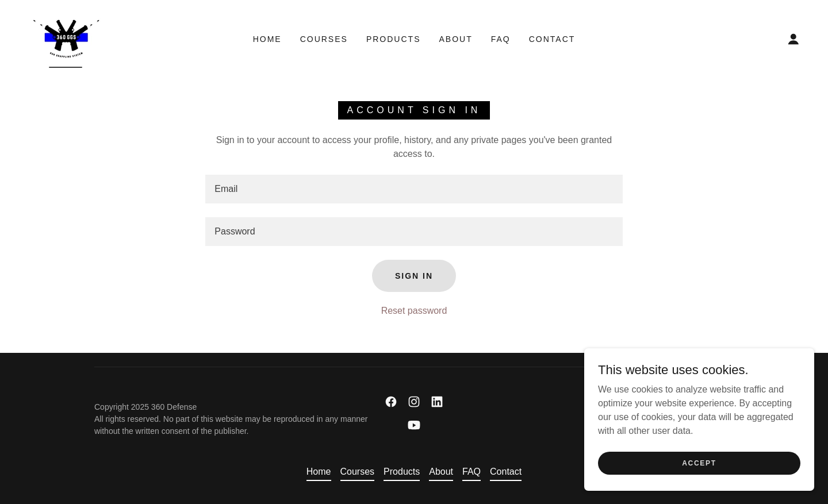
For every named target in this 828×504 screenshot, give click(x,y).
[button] (793, 39)
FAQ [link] (501, 39)
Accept (699, 463)
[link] (66, 38)
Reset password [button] (414, 311)
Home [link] (267, 39)
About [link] (455, 39)
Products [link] (394, 39)
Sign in (414, 276)
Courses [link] (324, 39)
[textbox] (414, 189)
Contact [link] (552, 39)
